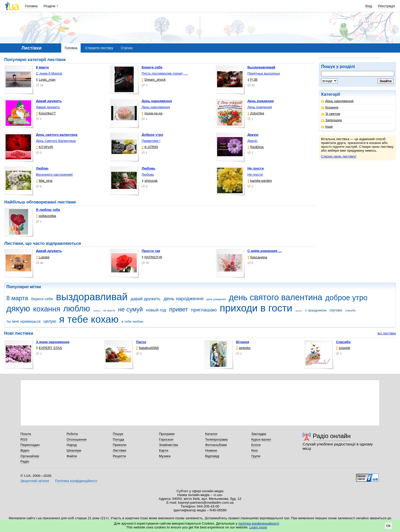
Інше (327, 126)
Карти (164, 450)
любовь (97, 311)
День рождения (260, 107)
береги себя (42, 299)
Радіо (25, 461)
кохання (47, 309)
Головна (31, 6)
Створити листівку (99, 48)
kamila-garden (260, 181)
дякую (18, 309)
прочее (299, 311)
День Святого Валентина (56, 141)
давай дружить (146, 299)
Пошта (26, 434)
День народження (337, 101)
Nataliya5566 (147, 348)
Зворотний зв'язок (35, 481)
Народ (72, 445)
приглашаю (204, 310)
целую (50, 321)
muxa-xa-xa (152, 113)
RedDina (255, 147)
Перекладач (30, 445)
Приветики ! (151, 141)
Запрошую (332, 120)
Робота (72, 434)
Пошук (118, 434)
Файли (72, 456)
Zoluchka (256, 113)
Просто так (151, 251)
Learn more (258, 527)
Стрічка (127, 48)
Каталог (211, 434)
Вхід (369, 6)
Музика (165, 456)
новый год (156, 310)
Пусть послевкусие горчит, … (165, 73)
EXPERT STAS (49, 348)
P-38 (252, 80)
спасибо (351, 310)
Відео (25, 450)
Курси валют (261, 439)
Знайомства (168, 445)
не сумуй (130, 309)
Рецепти (119, 456)
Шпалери (74, 450)
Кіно (255, 450)
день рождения (216, 299)
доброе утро (346, 298)
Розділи (49, 6)
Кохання (330, 107)
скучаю (336, 310)
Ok (388, 526)
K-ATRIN (150, 147)
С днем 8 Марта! (49, 73)
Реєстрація (386, 6)
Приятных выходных (264, 73)
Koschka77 (46, 113)
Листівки (120, 450)
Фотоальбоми (216, 445)
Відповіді (212, 456)
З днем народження (53, 342)
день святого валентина (276, 297)
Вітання (243, 342)
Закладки (259, 434)
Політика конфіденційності (76, 481)
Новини (211, 450)
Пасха (141, 342)
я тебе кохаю (89, 319)
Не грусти (255, 174)
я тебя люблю (132, 322)
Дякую (252, 141)
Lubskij (43, 257)
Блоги (256, 445)
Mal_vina (44, 181)
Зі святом (331, 114)
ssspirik (343, 348)
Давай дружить (48, 107)
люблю (77, 309)
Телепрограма (216, 439)
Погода (118, 439)
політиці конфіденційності (259, 523)
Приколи (120, 445)
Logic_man (46, 80)
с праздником (316, 310)
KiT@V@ (45, 147)
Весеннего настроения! (54, 174)
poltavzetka (46, 216)
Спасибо (343, 342)
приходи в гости (256, 308)
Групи (256, 456)
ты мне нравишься (23, 321)
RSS (24, 439)
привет (179, 309)
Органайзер (30, 456)
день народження (184, 299)
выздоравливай (92, 297)
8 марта (17, 298)
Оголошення (77, 439)
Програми (167, 434)
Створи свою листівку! (339, 156)
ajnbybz (243, 348)
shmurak (150, 181)
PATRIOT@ (152, 257)
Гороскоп (166, 439)
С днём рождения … (265, 251)
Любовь (148, 174)
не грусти (109, 310)
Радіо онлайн (332, 436)
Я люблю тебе (48, 210)
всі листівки (387, 333)
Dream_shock (154, 80)
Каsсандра (257, 257)
